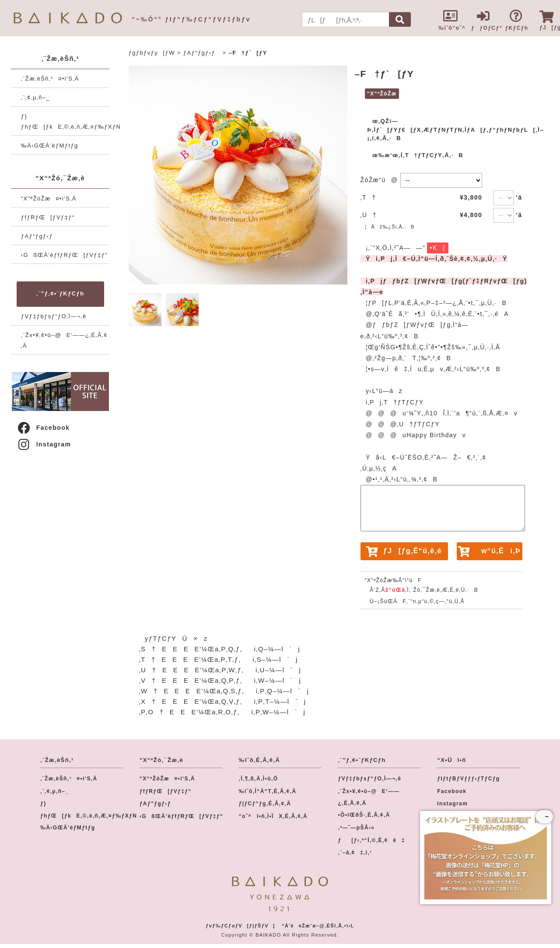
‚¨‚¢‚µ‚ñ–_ (35, 97)
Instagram (44, 444)
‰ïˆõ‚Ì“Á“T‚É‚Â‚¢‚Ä (268, 791)
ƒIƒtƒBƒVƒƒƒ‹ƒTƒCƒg (468, 779)
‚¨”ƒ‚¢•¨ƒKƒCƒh (60, 293)
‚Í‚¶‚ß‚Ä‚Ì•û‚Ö (259, 779)
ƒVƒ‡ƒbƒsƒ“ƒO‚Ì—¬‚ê (54, 316)
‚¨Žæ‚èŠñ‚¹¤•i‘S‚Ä (50, 79)
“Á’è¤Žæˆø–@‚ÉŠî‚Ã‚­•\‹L (318, 926)
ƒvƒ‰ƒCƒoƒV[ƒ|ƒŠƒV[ (240, 926)
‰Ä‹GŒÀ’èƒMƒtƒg (50, 146)
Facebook (43, 428)
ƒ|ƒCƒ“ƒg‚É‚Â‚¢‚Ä (265, 804)
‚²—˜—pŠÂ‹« (356, 828)
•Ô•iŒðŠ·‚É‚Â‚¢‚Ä (364, 815)
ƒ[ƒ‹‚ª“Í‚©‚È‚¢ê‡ (371, 840)
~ (544, 817)
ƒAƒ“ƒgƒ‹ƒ (40, 236)
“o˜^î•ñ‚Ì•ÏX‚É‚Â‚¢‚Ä (273, 816)
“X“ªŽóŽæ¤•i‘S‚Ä (49, 198)
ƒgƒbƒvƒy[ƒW (152, 53)
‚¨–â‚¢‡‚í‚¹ (355, 853)
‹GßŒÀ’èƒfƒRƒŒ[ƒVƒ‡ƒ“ (64, 255)
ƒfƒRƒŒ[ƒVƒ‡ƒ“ (48, 217)
